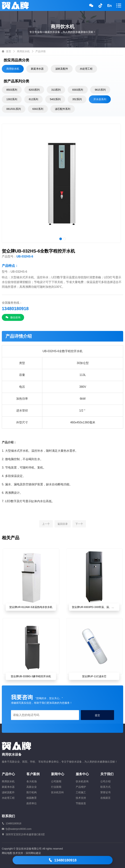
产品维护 (81, 787)
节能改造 (81, 803)
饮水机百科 (57, 792)
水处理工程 (86, 69)
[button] (61, 239)
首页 (9, 51)
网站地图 (7, 853)
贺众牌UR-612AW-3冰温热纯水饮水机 (31, 607)
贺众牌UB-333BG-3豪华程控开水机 (31, 676)
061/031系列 (14, 109)
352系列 (77, 99)
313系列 (56, 90)
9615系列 (100, 90)
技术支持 (81, 798)
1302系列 (12, 99)
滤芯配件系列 (63, 109)
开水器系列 (100, 99)
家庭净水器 (37, 69)
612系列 (33, 99)
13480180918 (63, 860)
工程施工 (81, 792)
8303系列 (78, 90)
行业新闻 (56, 787)
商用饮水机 (23, 51)
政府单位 (32, 803)
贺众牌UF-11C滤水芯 (94, 676)
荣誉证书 (105, 792)
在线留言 (105, 798)
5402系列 (55, 99)
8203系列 (34, 90)
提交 (97, 715)
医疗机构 (32, 792)
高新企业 (32, 787)
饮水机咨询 (82, 781)
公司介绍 (105, 781)
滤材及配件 (62, 69)
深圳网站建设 (33, 853)
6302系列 (38, 109)
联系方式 (105, 787)
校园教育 (32, 798)
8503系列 (12, 90)
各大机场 (32, 781)
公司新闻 (56, 781)
